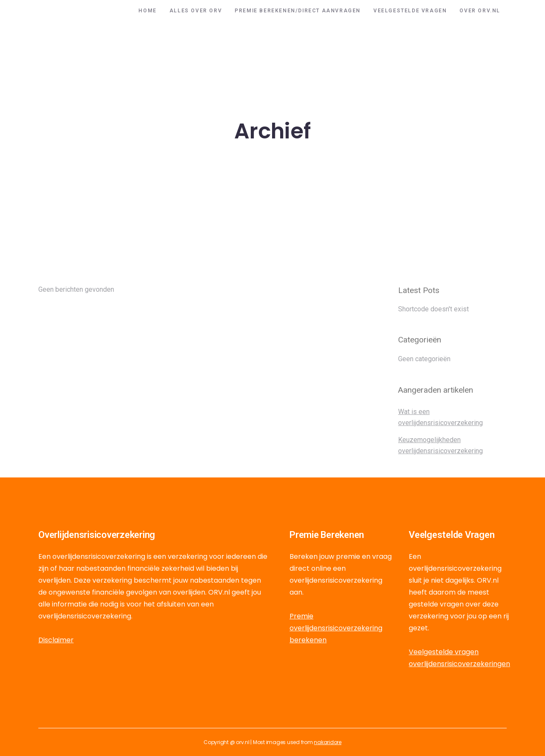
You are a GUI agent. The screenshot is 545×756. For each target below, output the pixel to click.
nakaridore (328, 742)
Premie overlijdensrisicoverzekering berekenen (336, 628)
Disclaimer (56, 640)
